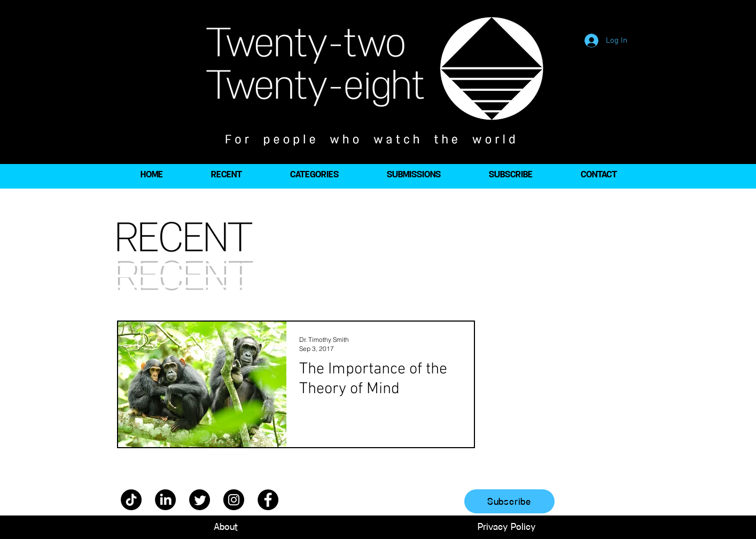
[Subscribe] (509, 501)
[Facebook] (268, 500)
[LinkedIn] (165, 500)
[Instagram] (234, 500)
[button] (314, 175)
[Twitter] (200, 500)
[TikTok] (131, 500)
